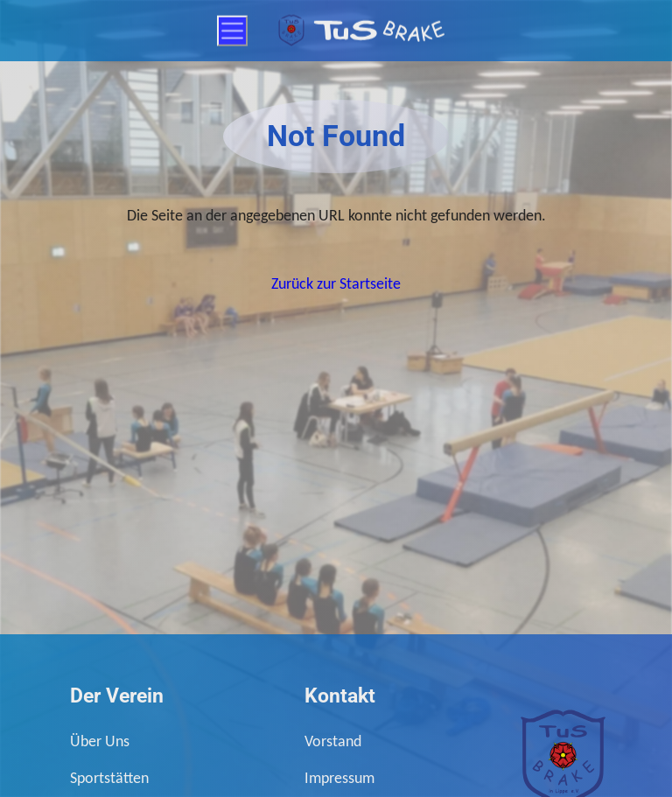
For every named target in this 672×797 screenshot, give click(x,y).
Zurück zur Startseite (336, 283)
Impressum (339, 777)
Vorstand (333, 741)
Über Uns (100, 741)
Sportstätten (109, 777)
